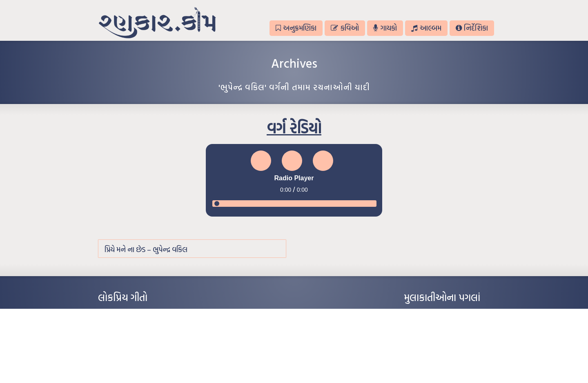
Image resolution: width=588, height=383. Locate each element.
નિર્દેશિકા (472, 28)
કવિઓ (345, 28)
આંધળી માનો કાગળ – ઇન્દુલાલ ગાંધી (133, 313)
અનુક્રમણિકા (296, 28)
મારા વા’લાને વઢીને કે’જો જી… (126, 325)
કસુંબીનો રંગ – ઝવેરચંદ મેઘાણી (128, 362)
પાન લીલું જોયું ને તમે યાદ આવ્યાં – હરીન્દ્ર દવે (141, 338)
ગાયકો (385, 28)
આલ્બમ (426, 28)
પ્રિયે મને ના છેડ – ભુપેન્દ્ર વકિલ (146, 249)
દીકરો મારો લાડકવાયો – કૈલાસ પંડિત (133, 350)
